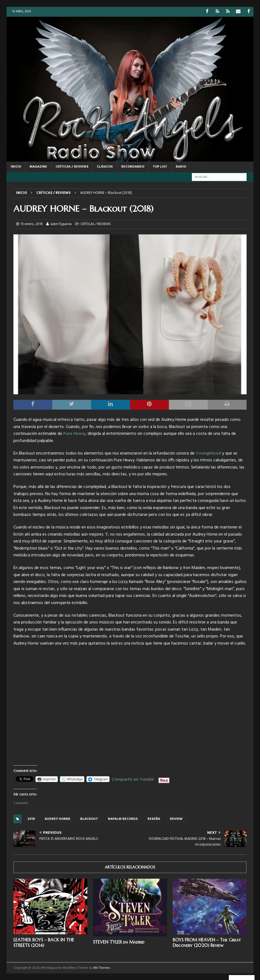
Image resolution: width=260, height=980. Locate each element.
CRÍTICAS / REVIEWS (72, 166)
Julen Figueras (61, 224)
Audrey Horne (57, 819)
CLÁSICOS (105, 166)
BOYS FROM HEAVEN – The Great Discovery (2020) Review (207, 942)
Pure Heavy (74, 433)
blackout (89, 819)
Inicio (16, 166)
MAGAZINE (38, 166)
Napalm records (123, 819)
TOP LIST (160, 166)
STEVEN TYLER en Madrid (119, 942)
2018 (31, 819)
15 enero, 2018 (32, 224)
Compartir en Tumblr (133, 778)
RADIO (181, 166)
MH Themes (102, 968)
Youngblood (208, 453)
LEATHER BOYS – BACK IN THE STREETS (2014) (44, 942)
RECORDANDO (133, 166)
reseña (154, 819)
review (176, 819)
